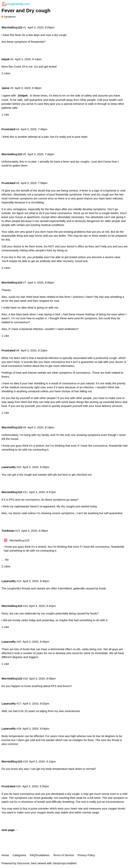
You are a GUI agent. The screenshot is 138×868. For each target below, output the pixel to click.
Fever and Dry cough (26, 11)
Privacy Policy (86, 855)
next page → (10, 830)
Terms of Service (63, 855)
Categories (19, 855)
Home (5, 855)
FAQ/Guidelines (40, 855)
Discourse (23, 863)
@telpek (23, 96)
